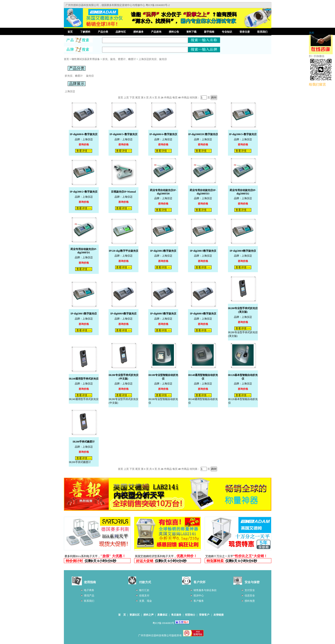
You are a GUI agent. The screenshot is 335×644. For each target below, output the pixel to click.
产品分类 (103, 32)
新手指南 (209, 32)
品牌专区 (121, 32)
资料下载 (191, 32)
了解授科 (85, 32)
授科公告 (174, 32)
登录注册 (245, 32)
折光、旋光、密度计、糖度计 (119, 59)
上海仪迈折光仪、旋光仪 (153, 59)
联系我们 (262, 32)
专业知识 (227, 32)
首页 (70, 32)
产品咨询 (156, 32)
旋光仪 (90, 76)
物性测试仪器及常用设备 (86, 59)
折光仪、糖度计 (74, 76)
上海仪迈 (70, 91)
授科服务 (138, 32)
